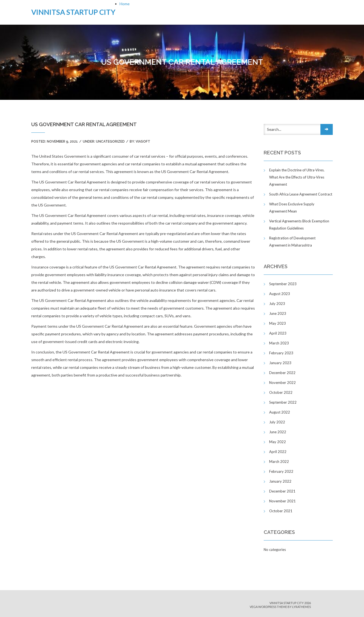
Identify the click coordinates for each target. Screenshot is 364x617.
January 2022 (280, 481)
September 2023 (283, 284)
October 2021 (281, 511)
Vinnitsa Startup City (73, 12)
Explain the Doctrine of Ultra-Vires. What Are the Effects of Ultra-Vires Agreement (297, 177)
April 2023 (278, 333)
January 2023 (280, 363)
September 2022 (283, 402)
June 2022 (278, 432)
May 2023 (278, 323)
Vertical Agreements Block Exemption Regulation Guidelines (299, 225)
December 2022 (282, 373)
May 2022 (278, 442)
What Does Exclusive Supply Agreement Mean (292, 208)
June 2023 (278, 313)
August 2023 (280, 294)
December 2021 (282, 491)
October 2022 (281, 392)
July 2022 (277, 422)
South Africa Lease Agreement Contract (301, 194)
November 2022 (282, 383)
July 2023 (277, 304)
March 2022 (279, 462)
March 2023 (279, 343)
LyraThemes (302, 607)
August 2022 (280, 412)
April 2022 (278, 452)
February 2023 (281, 353)
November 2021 (282, 501)
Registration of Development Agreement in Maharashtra (292, 242)
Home (125, 4)
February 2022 (281, 471)
